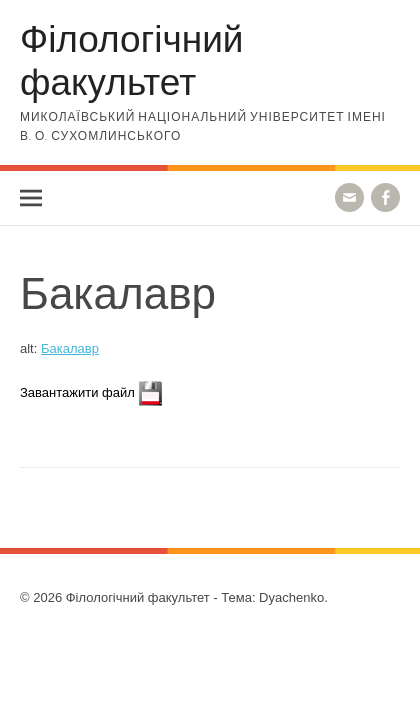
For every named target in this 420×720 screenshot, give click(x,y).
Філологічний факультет (131, 59)
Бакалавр (70, 348)
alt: (59, 348)
